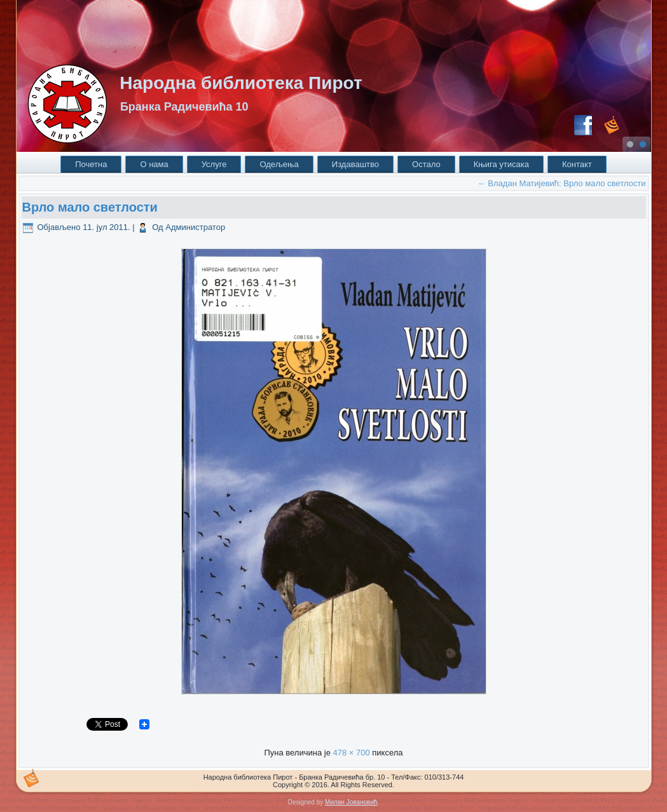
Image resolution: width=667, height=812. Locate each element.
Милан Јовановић (351, 802)
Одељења (279, 164)
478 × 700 (351, 753)
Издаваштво (355, 164)
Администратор (195, 227)
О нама (154, 164)
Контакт (577, 164)
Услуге (214, 164)
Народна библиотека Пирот (241, 83)
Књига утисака (501, 164)
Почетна (91, 164)
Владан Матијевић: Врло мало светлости (562, 183)
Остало (426, 164)
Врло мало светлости (90, 207)
